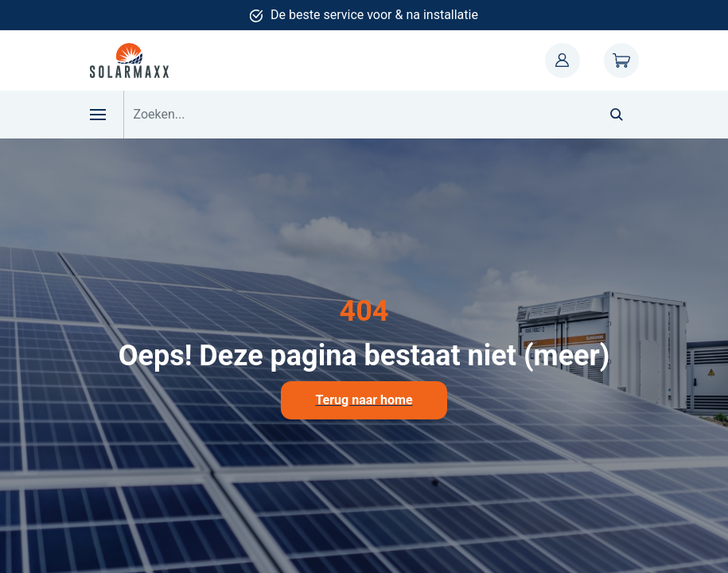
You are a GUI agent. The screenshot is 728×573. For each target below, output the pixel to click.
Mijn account (563, 60)
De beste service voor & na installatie (374, 15)
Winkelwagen (621, 60)
